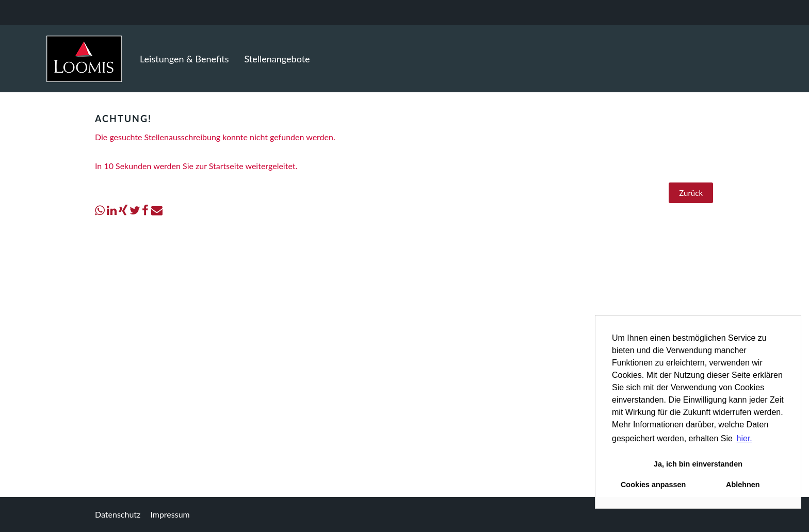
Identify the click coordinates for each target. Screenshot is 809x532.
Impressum (170, 514)
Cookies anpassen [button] (653, 485)
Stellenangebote (277, 59)
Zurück (691, 193)
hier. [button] (745, 438)
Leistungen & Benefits (184, 59)
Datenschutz (118, 514)
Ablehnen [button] (743, 485)
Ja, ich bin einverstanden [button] (698, 464)
